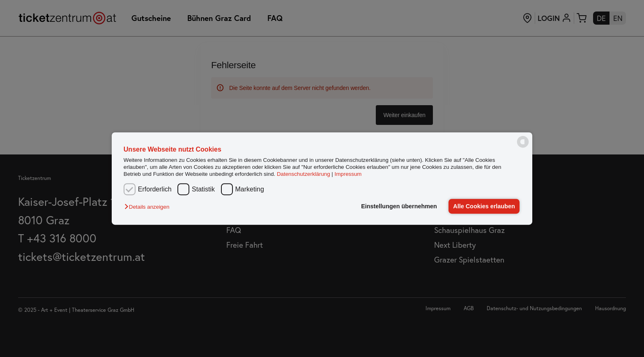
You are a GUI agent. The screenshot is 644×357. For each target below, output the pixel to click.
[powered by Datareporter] (523, 147)
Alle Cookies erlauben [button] (484, 206)
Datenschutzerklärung (304, 174)
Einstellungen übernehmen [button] (399, 206)
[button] (149, 207)
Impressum (348, 174)
